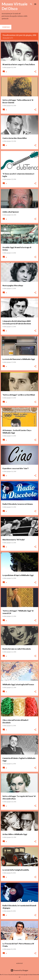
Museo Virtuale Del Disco (15, 6)
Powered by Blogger (19, 970)
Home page (6, 27)
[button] (35, 72)
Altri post (20, 963)
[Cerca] (31, 4)
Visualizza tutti (8, 38)
